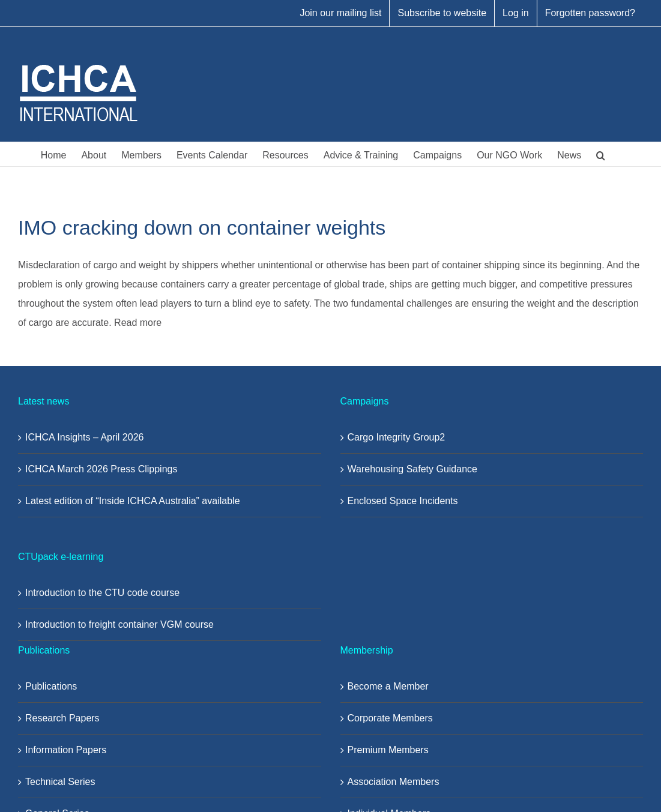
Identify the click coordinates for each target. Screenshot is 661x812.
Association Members (394, 782)
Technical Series (60, 782)
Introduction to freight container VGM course (119, 624)
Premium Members (388, 750)
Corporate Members (390, 718)
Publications (51, 686)
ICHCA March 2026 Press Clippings (101, 469)
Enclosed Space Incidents (403, 501)
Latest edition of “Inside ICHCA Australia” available (133, 501)
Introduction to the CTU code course (102, 593)
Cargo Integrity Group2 (397, 437)
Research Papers (62, 718)
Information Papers (66, 750)
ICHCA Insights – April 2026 (84, 437)
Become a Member (388, 686)
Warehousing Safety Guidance (412, 469)
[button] (601, 154)
